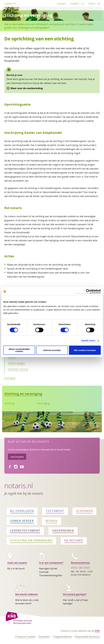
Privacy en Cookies (25, 637)
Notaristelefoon (80, 563)
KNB (97, 631)
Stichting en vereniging (23, 394)
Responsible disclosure (87, 637)
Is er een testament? (51, 563)
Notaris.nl (19, 486)
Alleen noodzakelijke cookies (19, 350)
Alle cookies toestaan (85, 350)
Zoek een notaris (17, 563)
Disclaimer (44, 637)
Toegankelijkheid (62, 637)
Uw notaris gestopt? (75, 594)
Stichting (9, 403)
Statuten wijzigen (16, 363)
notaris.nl (10, 3)
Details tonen (88, 340)
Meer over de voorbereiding (27, 88)
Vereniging (10, 378)
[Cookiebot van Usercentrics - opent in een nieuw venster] (88, 291)
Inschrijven (17, 457)
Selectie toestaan (52, 350)
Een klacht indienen (27, 594)
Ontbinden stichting (18, 369)
